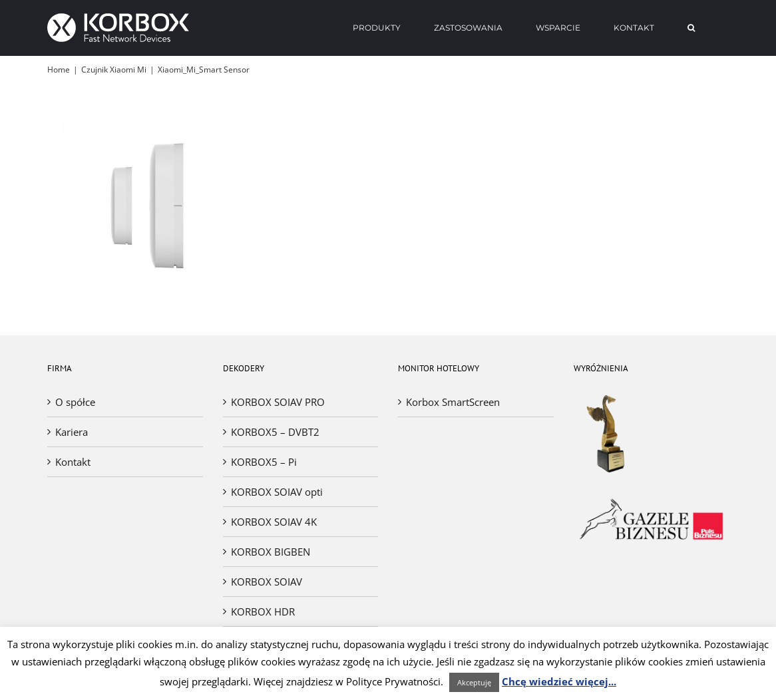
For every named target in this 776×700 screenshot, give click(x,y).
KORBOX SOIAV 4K (274, 522)
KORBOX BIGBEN (271, 552)
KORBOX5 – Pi (264, 462)
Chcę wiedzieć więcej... (559, 681)
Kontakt (73, 462)
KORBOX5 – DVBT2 (275, 432)
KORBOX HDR (263, 612)
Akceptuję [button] (474, 682)
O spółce (75, 402)
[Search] (691, 28)
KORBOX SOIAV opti (277, 492)
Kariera (72, 432)
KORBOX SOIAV (267, 582)
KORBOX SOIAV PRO (278, 402)
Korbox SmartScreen (453, 402)
